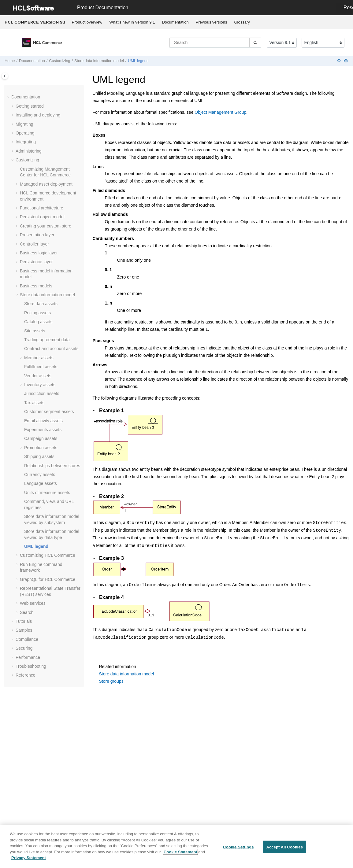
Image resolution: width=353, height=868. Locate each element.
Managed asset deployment (46, 184)
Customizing (59, 61)
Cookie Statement (180, 854)
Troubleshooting (31, 666)
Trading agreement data (47, 340)
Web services (33, 603)
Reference (26, 675)
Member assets (39, 358)
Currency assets (40, 475)
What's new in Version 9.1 (132, 22)
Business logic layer (39, 253)
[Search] (255, 42)
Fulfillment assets (41, 367)
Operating (25, 133)
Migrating (24, 124)
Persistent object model (42, 217)
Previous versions (212, 22)
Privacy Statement (29, 860)
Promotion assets (41, 448)
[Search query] (215, 42)
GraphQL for (48, 579)
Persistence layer (36, 262)
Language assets (41, 483)
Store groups (111, 681)
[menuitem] (87, 22)
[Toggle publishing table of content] (5, 76)
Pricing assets (37, 313)
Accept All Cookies (284, 849)
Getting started (30, 106)
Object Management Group (220, 112)
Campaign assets (41, 438)
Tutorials (24, 621)
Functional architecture (42, 208)
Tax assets (34, 403)
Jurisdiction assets (42, 393)
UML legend (138, 61)
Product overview (87, 22)
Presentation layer (37, 235)
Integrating (26, 142)
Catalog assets (38, 322)
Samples (24, 630)
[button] (9, 97)
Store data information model (99, 61)
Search (27, 612)
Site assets (35, 331)
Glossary (242, 22)
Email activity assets (43, 421)
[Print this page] (346, 61)
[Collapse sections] (340, 61)
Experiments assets (43, 430)
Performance (28, 657)
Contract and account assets (51, 349)
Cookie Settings (238, 849)
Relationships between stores (52, 466)
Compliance (27, 639)
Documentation (175, 22)
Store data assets (41, 304)
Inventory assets (40, 385)
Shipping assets (39, 456)
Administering (29, 151)
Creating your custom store (46, 226)
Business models (36, 286)
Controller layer (34, 244)
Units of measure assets (47, 493)
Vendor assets (38, 376)
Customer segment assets (49, 412)
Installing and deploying (38, 115)
